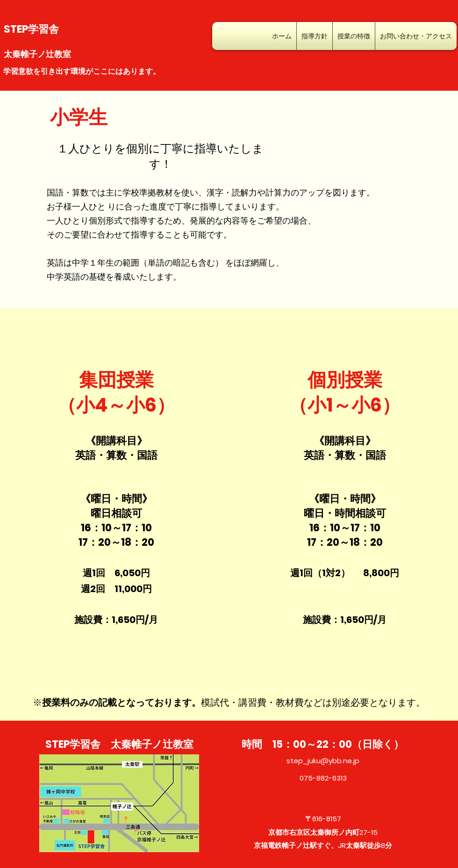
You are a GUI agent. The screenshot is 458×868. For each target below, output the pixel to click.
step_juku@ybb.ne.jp (323, 761)
